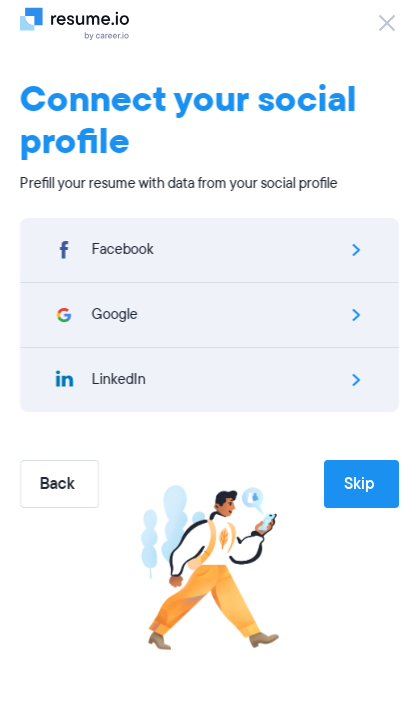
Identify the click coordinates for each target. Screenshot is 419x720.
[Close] (387, 23)
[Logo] (82, 23)
